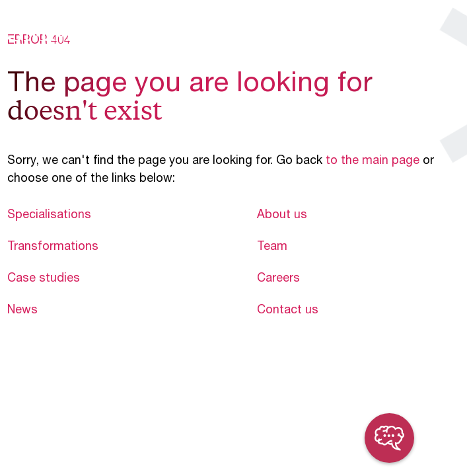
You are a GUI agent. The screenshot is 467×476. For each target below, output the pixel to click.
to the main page (373, 161)
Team (272, 247)
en (408, 32)
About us (282, 216)
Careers (278, 279)
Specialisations (49, 216)
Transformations (53, 247)
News (22, 311)
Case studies (44, 279)
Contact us (288, 311)
